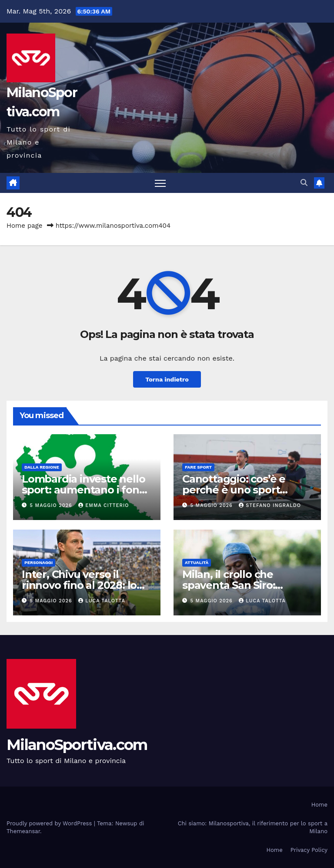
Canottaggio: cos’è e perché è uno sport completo (234, 490)
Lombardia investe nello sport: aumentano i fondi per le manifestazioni (85, 490)
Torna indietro (167, 379)
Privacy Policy (309, 850)
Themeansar (23, 831)
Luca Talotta (102, 601)
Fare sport (198, 467)
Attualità (197, 562)
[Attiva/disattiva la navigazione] (160, 183)
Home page (25, 226)
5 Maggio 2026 (52, 505)
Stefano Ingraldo (270, 505)
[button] (304, 183)
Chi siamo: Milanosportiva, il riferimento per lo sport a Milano (253, 827)
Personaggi (38, 562)
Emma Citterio (104, 505)
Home (319, 805)
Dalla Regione (42, 467)
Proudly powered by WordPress (50, 823)
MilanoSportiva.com (77, 745)
